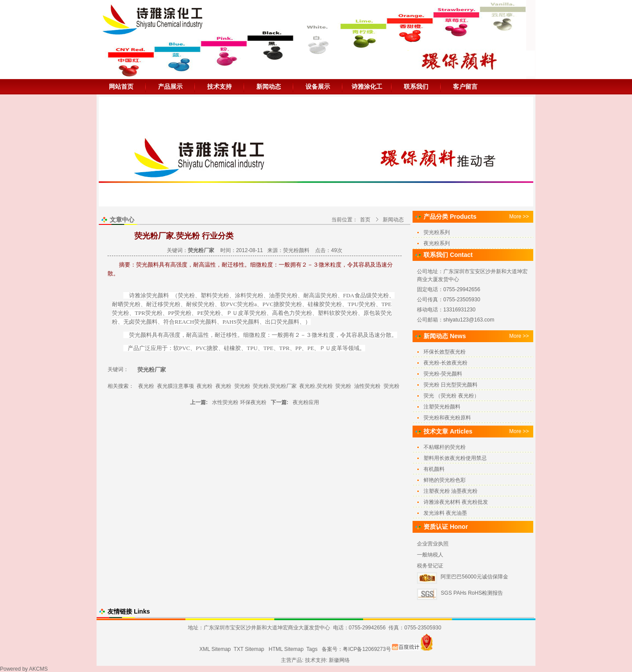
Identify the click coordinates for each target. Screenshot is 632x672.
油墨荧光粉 (283, 295)
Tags (312, 649)
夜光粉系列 (437, 243)
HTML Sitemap (286, 649)
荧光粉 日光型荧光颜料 (451, 385)
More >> (519, 217)
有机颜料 (434, 469)
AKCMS (38, 669)
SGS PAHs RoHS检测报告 (472, 593)
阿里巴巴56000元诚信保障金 (474, 577)
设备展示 (318, 87)
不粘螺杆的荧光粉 (445, 447)
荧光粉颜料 (296, 250)
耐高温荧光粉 (320, 295)
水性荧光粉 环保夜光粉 (239, 402)
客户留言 (465, 87)
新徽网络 (339, 660)
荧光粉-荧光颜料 (443, 374)
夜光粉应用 (306, 402)
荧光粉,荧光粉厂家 (275, 386)
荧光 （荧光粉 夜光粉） (451, 396)
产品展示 (170, 87)
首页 (365, 220)
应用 (156, 348)
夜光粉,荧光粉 (316, 386)
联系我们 (416, 87)
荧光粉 (186, 295)
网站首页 (121, 87)
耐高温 (195, 335)
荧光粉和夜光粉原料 (447, 418)
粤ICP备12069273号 (367, 649)
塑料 (206, 295)
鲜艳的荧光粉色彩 (445, 480)
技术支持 (219, 87)
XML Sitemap (215, 649)
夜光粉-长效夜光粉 (445, 363)
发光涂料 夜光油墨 (445, 513)
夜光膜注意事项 (176, 386)
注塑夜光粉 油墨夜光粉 (451, 491)
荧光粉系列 (437, 232)
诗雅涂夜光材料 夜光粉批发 (456, 502)
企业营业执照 (433, 544)
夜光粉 (146, 386)
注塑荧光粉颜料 (442, 407)
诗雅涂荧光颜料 (149, 295)
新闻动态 (269, 87)
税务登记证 (430, 566)
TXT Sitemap (249, 649)
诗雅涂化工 (367, 87)
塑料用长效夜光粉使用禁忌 (455, 458)
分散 (386, 335)
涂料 (241, 295)
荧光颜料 (146, 322)
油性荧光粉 (367, 386)
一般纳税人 (430, 555)
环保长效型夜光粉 (445, 352)
